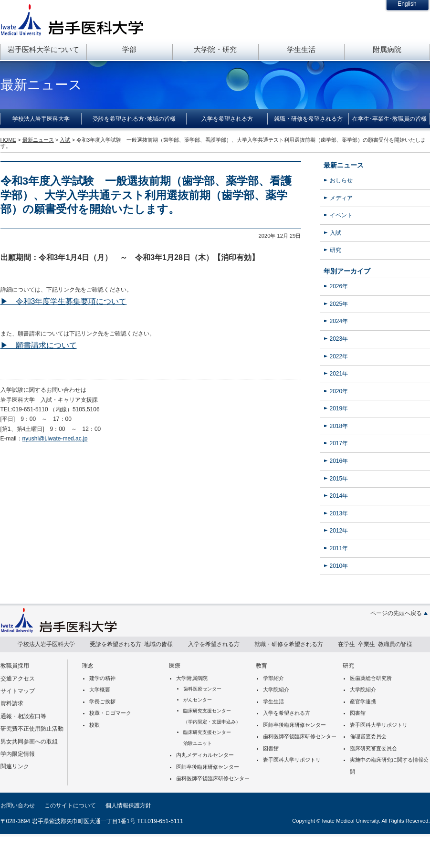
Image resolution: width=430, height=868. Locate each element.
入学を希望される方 (227, 119)
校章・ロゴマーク (110, 713)
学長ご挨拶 (102, 701)
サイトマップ (18, 691)
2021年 (339, 374)
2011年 (339, 548)
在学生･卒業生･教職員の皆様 (389, 119)
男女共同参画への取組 (29, 742)
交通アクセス (18, 679)
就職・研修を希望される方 (308, 119)
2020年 (339, 391)
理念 (88, 666)
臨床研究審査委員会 (373, 748)
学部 (129, 49)
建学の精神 (102, 678)
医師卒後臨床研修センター (208, 767)
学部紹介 (273, 678)
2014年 (339, 496)
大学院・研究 (215, 49)
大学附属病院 (192, 678)
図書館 (271, 748)
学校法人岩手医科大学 (41, 119)
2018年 (339, 426)
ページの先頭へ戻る (396, 613)
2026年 (339, 286)
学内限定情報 (18, 754)
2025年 (339, 304)
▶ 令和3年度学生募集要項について (64, 301)
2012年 (339, 531)
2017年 (339, 443)
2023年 (339, 339)
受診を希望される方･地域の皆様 (134, 119)
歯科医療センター (202, 689)
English (407, 4)
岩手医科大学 (72, 20)
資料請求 (12, 703)
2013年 (339, 513)
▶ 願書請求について (39, 345)
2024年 (339, 321)
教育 (262, 666)
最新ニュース (344, 165)
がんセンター (198, 700)
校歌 (94, 725)
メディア (341, 198)
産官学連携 (363, 701)
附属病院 (387, 49)
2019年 (339, 408)
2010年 (339, 566)
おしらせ (341, 180)
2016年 (339, 461)
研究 (336, 250)
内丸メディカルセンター (205, 755)
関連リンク (15, 766)
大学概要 (100, 690)
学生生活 (301, 49)
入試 (336, 233)
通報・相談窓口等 (23, 716)
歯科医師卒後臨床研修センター (213, 778)
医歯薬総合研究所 (371, 678)
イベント (341, 215)
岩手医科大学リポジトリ (292, 760)
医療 (175, 666)
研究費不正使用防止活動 (32, 729)
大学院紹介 (276, 690)
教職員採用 (15, 666)
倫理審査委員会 (368, 736)
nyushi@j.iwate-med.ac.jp (55, 439)
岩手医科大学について (43, 49)
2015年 (339, 479)
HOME (8, 140)
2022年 (339, 356)
